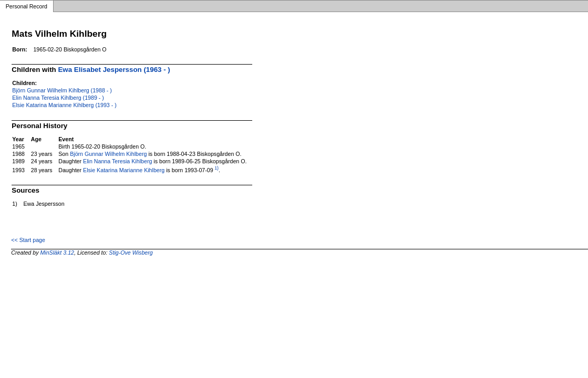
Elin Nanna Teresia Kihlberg (117, 161)
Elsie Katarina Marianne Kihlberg (124, 170)
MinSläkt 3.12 (57, 253)
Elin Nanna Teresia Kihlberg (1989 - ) (58, 98)
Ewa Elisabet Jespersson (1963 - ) (114, 70)
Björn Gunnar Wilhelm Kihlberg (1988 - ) (62, 90)
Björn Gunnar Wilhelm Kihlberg (108, 154)
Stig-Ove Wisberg (131, 253)
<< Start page (28, 240)
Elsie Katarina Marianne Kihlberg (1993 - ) (64, 105)
